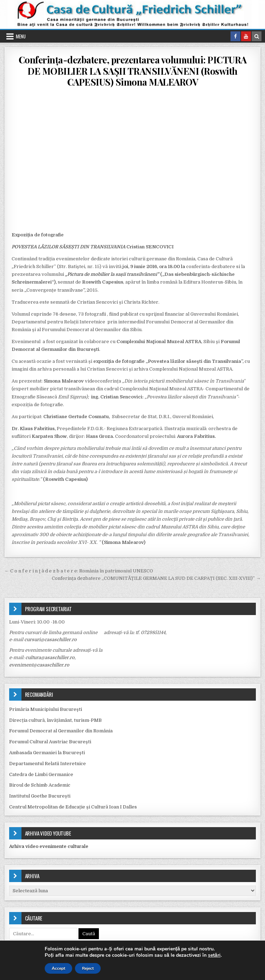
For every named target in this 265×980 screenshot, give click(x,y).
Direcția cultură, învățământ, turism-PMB (55, 720)
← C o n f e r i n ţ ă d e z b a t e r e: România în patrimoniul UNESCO (79, 571)
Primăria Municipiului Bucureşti (46, 709)
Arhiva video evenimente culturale (49, 846)
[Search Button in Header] (257, 36)
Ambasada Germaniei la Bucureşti (47, 753)
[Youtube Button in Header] (246, 36)
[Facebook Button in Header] (235, 36)
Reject (88, 968)
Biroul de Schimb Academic (40, 785)
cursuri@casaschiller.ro (51, 640)
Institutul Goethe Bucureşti (40, 796)
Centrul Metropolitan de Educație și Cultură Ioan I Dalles (73, 807)
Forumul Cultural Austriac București (50, 742)
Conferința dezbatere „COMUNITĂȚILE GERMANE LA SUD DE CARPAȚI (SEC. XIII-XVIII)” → (156, 578)
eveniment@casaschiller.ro (39, 665)
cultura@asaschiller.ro (50, 658)
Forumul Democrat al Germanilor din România (61, 731)
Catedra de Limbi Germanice (41, 774)
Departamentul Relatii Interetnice (48, 764)
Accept (58, 968)
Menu (21, 36)
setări (214, 955)
